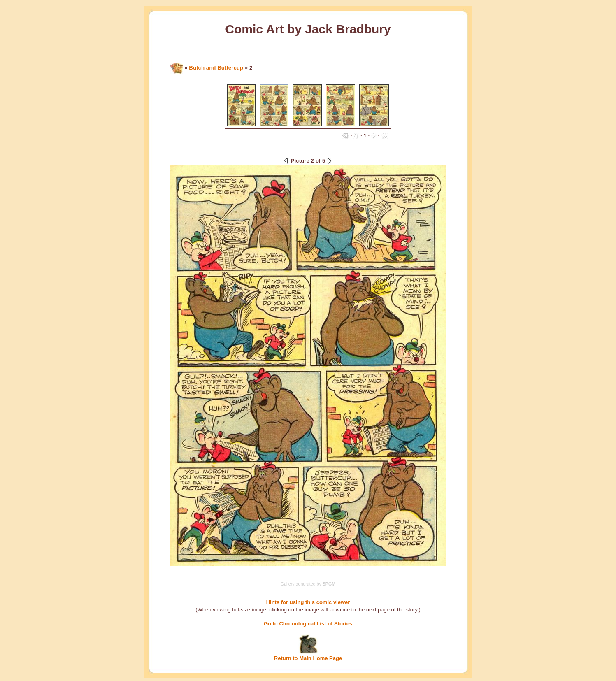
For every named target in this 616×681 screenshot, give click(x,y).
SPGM (329, 584)
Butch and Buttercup (216, 68)
